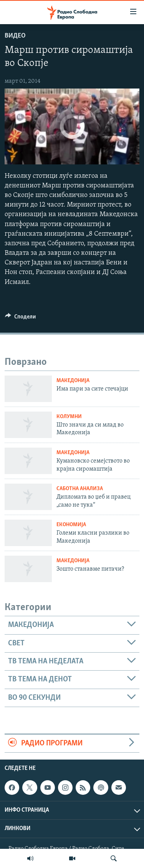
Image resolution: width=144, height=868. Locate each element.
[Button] (20, 318)
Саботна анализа (80, 489)
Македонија (73, 381)
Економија (71, 525)
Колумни (69, 417)
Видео (15, 36)
